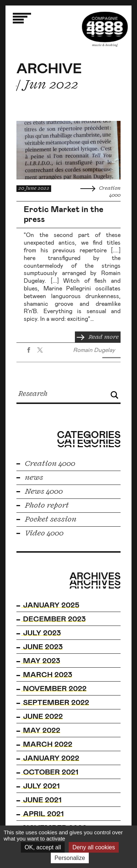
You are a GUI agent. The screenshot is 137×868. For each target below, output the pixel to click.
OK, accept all (43, 847)
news (30, 478)
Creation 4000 (46, 464)
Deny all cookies (94, 847)
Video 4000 (40, 533)
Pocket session (46, 519)
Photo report (43, 505)
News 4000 (40, 492)
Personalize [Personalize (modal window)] (70, 858)
